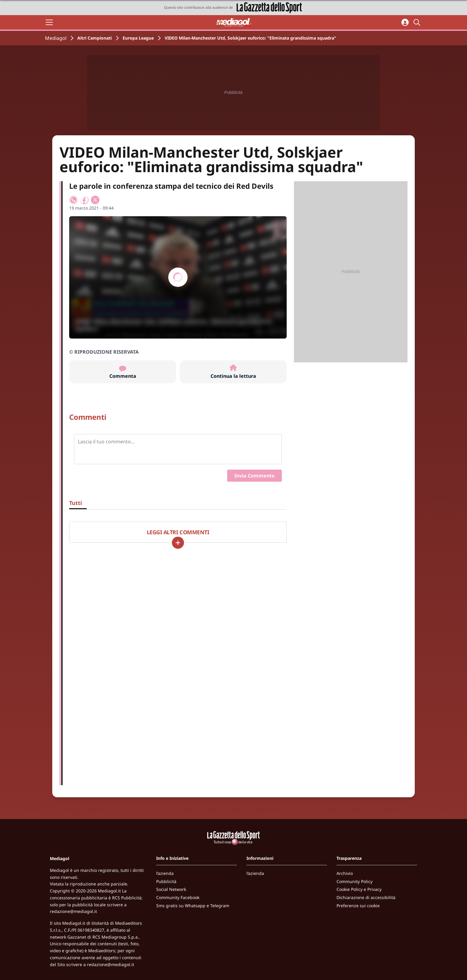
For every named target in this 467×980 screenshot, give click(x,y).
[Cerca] (418, 22)
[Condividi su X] (95, 200)
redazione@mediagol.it (73, 911)
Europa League (138, 38)
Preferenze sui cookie (358, 906)
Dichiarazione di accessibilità (366, 897)
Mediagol (56, 38)
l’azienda (165, 873)
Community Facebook (178, 897)
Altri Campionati (95, 38)
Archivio (345, 873)
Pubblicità (166, 881)
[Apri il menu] (49, 22)
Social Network (171, 889)
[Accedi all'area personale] (405, 22)
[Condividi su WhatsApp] (73, 200)
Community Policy (354, 881)
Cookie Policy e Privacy (359, 889)
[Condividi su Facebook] (84, 200)
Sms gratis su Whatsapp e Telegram (193, 906)
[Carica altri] (178, 543)
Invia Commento (254, 476)
